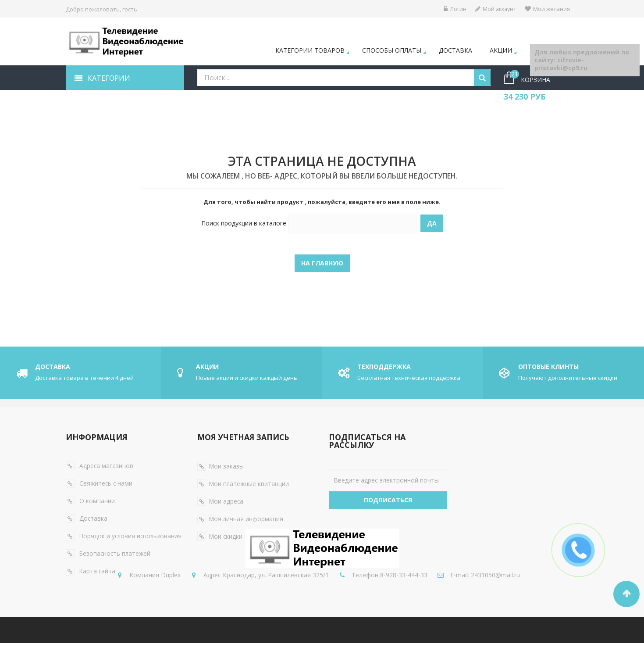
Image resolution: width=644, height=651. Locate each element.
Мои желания (547, 9)
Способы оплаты (392, 50)
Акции (501, 50)
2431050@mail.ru (335, 594)
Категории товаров (310, 50)
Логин (452, 9)
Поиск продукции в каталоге (244, 223)
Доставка (455, 50)
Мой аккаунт (494, 9)
